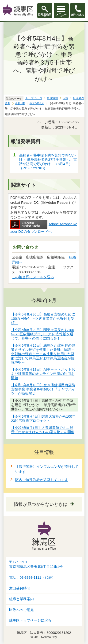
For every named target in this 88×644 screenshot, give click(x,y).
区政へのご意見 (21, 610)
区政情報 (52, 98)
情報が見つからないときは (41, 504)
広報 (65, 98)
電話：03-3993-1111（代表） (32, 578)
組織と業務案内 (21, 599)
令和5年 (20, 103)
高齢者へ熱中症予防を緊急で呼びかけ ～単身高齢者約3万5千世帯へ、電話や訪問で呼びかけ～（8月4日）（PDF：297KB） (48, 162)
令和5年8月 (37, 103)
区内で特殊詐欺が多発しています (42, 480)
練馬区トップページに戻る (30, 620)
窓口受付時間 (20, 588)
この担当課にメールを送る (33, 277)
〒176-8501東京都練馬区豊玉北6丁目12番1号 (36, 564)
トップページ (34, 98)
